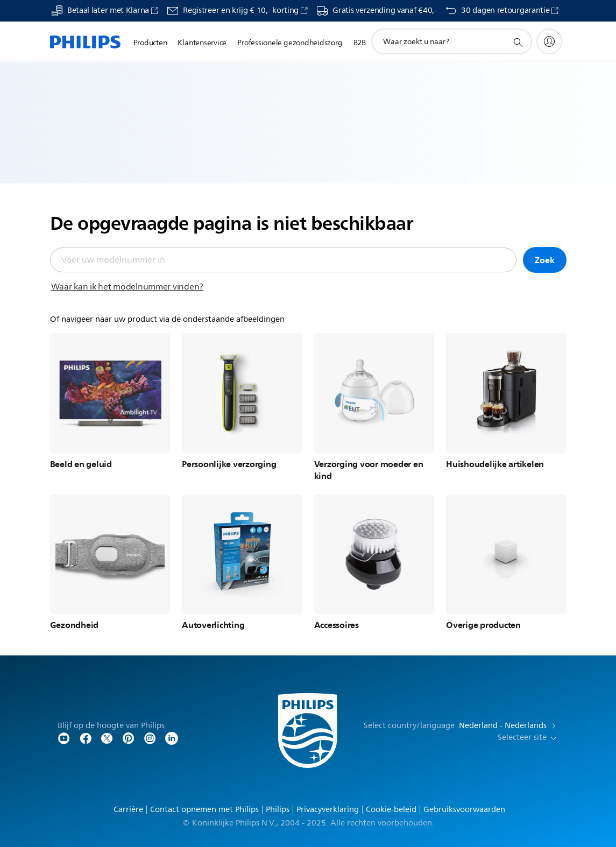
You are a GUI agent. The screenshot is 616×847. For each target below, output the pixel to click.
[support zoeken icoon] (518, 42)
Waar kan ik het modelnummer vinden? (128, 287)
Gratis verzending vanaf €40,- (384, 11)
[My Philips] (549, 41)
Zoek (544, 260)
